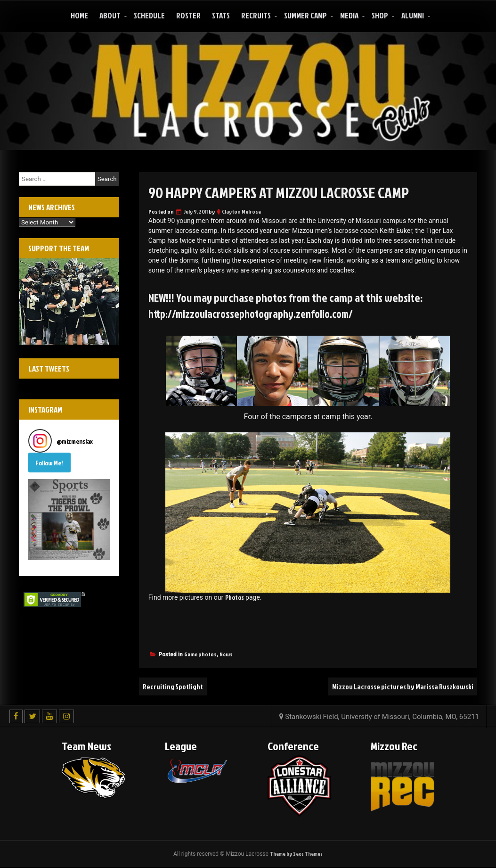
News (226, 655)
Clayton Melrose (241, 211)
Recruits (256, 15)
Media (349, 15)
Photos (235, 598)
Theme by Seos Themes (296, 855)
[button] (69, 520)
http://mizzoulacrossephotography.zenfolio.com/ (256, 314)
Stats (221, 15)
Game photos (200, 655)
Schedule (149, 15)
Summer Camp (305, 15)
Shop (380, 15)
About (110, 15)
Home (79, 15)
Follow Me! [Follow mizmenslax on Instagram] (49, 463)
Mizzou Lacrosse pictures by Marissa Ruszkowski (398, 687)
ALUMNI (413, 15)
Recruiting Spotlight (174, 687)
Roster (188, 15)
